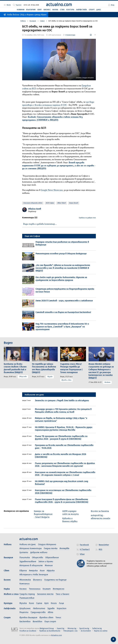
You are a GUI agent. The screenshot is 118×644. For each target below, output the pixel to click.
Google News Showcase (52, 190)
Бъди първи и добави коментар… (40, 224)
